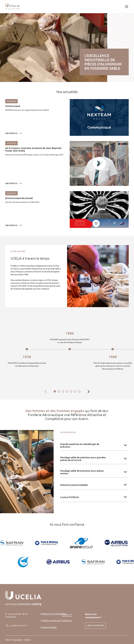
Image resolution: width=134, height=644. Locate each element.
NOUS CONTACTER (96, 626)
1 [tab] (55, 391)
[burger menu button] (127, 7)
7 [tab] (79, 391)
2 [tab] (59, 391)
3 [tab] (63, 391)
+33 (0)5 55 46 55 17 (18, 626)
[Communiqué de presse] (19, 198)
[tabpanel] (27, 349)
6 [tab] (75, 391)
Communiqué (13, 106)
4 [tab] (67, 391)
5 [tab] (71, 391)
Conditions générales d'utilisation (56, 620)
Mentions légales (49, 627)
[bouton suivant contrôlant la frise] (88, 392)
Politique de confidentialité (53, 614)
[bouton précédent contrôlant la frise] (46, 392)
